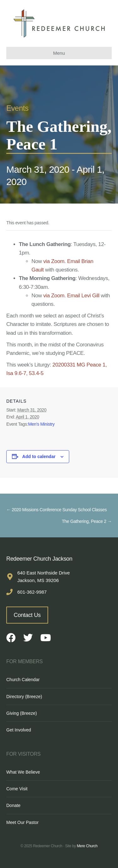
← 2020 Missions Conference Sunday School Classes (56, 510)
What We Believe (23, 772)
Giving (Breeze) (22, 713)
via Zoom (54, 261)
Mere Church (87, 846)
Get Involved (19, 730)
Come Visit (17, 789)
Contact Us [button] (27, 615)
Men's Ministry (41, 424)
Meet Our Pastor (22, 822)
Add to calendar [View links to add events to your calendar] (39, 456)
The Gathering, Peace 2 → (87, 521)
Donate (13, 805)
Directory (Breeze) (24, 697)
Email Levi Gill (83, 296)
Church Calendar (23, 680)
